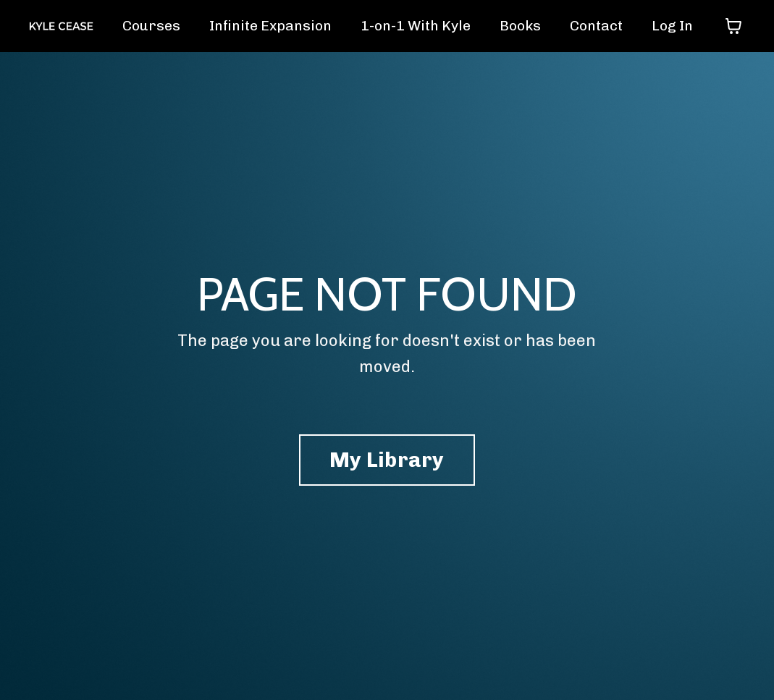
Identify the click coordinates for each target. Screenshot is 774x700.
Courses (136, 26)
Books (516, 26)
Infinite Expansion (258, 26)
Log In (672, 26)
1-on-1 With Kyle (409, 26)
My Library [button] (387, 463)
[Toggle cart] (733, 26)
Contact (594, 26)
